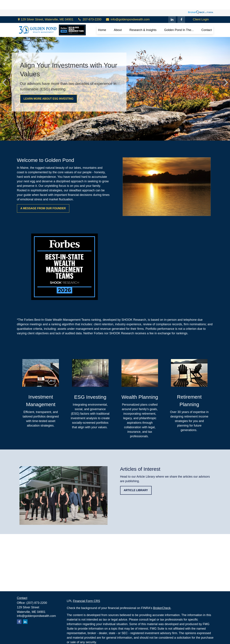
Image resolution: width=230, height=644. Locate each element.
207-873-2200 (89, 10)
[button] (102, 20)
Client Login (201, 10)
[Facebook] (181, 10)
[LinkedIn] (172, 10)
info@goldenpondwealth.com (128, 10)
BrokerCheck (162, 608)
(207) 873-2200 (37, 603)
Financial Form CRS (86, 601)
